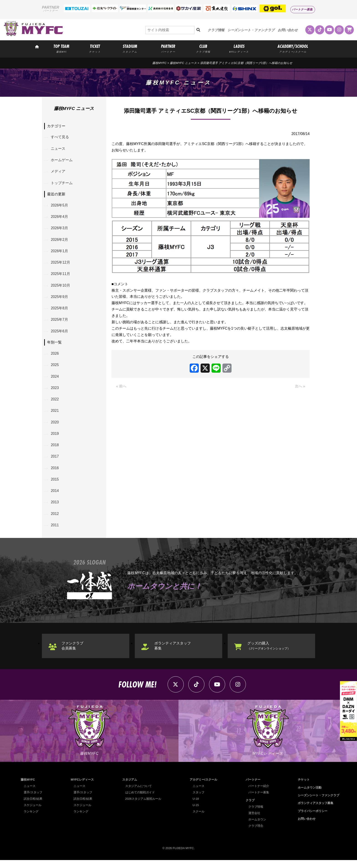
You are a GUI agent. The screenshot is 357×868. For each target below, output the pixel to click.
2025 (55, 369)
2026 (55, 357)
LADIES (239, 48)
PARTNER (168, 48)
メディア (58, 172)
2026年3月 (60, 230)
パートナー (253, 788)
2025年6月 (60, 335)
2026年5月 (60, 207)
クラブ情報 (216, 30)
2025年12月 (61, 265)
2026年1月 (60, 253)
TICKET (95, 48)
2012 (55, 521)
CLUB (203, 48)
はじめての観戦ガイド (140, 800)
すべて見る (60, 137)
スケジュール (33, 813)
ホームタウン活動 (310, 795)
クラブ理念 (256, 834)
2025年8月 (60, 311)
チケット (304, 788)
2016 (55, 474)
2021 (55, 416)
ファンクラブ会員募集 (73, 653)
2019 (55, 439)
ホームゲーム (62, 161)
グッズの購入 (269, 653)
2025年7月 (60, 323)
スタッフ (199, 800)
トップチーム (62, 184)
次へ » (300, 386)
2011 (55, 532)
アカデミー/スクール (203, 788)
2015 (55, 485)
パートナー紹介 (259, 794)
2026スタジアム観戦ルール (143, 807)
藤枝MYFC (159, 63)
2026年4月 (60, 218)
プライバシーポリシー (313, 819)
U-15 (196, 813)
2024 (55, 381)
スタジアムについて (139, 794)
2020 (55, 427)
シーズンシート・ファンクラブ (251, 30)
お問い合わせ (288, 30)
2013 (55, 509)
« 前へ (121, 386)
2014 (55, 497)
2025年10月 (61, 288)
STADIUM (130, 48)
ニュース (58, 149)
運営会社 (255, 821)
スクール (199, 819)
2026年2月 (60, 241)
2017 (55, 462)
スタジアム (130, 788)
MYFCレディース (82, 788)
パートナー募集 (302, 9)
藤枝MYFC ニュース (183, 63)
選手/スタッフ (33, 800)
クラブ (250, 808)
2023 (55, 392)
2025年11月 (61, 276)
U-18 (196, 807)
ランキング (31, 819)
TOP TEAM (61, 48)
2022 (55, 404)
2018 (55, 450)
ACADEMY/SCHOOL (293, 48)
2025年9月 (60, 300)
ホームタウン (258, 827)
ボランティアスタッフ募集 (173, 653)
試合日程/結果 (33, 807)
